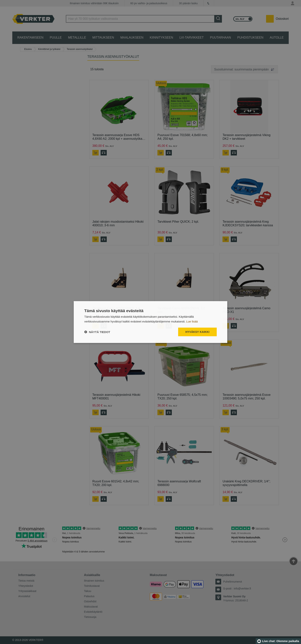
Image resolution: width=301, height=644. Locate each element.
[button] (97, 332)
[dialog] (150, 322)
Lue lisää (192, 321)
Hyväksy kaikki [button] (197, 332)
